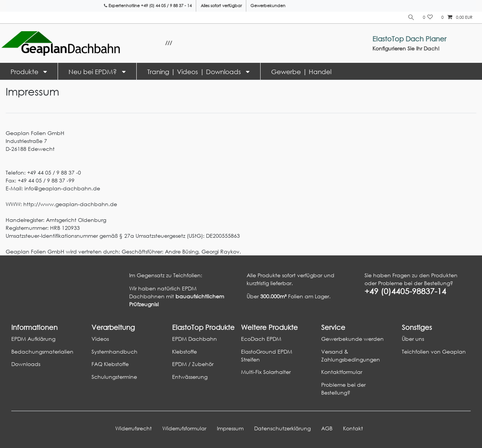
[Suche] (411, 17)
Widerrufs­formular (184, 428)
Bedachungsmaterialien (42, 352)
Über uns (413, 339)
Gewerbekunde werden (352, 339)
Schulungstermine (114, 377)
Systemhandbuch (114, 352)
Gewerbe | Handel (301, 72)
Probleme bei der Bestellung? (343, 389)
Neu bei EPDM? (94, 72)
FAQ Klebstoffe (110, 364)
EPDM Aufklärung (33, 339)
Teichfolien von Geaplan (434, 352)
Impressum (230, 428)
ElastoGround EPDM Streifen (267, 355)
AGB (327, 428)
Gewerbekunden (268, 6)
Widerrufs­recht (133, 428)
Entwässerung (190, 377)
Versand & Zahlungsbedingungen (351, 355)
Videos (100, 339)
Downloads (26, 364)
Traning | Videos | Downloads (195, 72)
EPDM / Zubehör (193, 364)
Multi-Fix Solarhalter (266, 372)
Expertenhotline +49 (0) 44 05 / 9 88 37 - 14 (148, 6)
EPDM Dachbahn (194, 339)
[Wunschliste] (428, 17)
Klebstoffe (185, 352)
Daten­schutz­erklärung (282, 428)
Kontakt (353, 428)
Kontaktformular (342, 372)
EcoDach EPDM (261, 339)
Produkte (25, 72)
